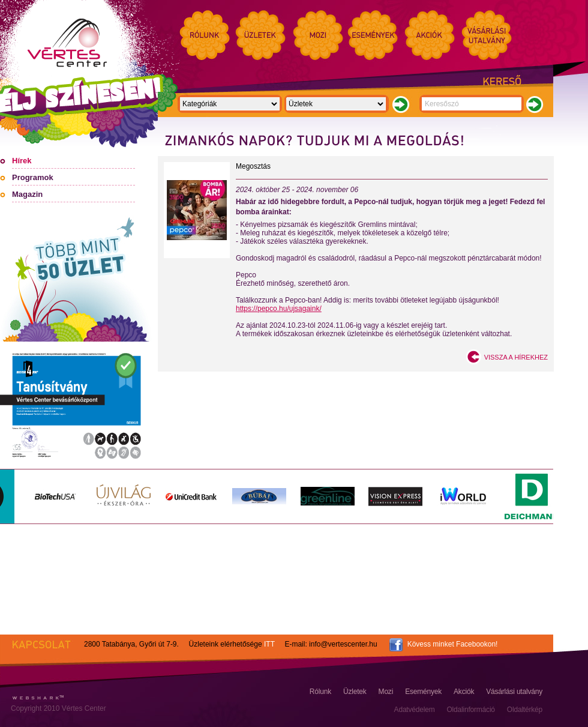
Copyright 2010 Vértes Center (58, 708)
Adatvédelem (415, 710)
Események (423, 692)
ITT (269, 644)
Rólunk (320, 692)
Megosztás (253, 166)
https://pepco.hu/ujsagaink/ (279, 309)
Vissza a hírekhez (516, 357)
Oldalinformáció (470, 710)
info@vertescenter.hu (343, 644)
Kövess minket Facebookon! (453, 644)
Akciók (464, 692)
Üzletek (355, 692)
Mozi (386, 692)
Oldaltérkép (525, 710)
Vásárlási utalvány (514, 692)
